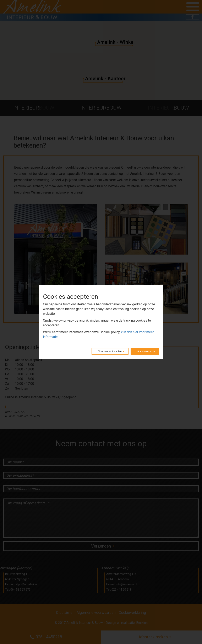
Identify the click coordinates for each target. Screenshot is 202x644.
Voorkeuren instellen (110, 351)
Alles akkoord (145, 351)
